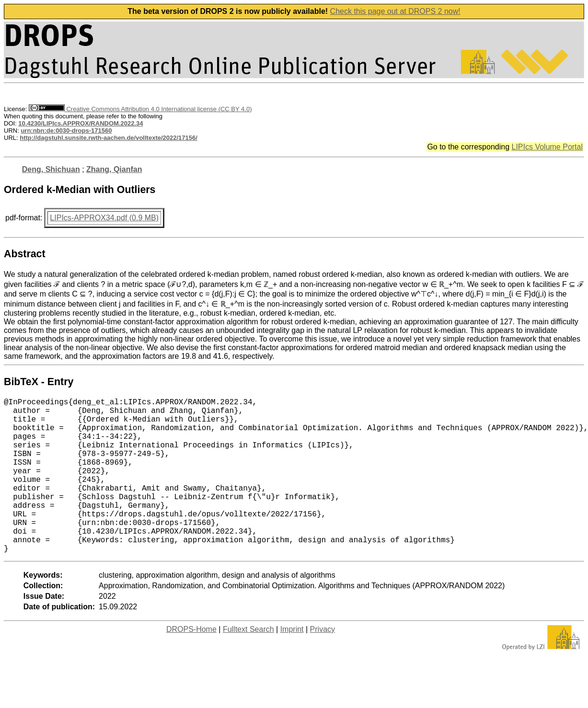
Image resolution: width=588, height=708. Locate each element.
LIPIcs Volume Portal (547, 147)
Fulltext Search (248, 664)
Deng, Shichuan (51, 169)
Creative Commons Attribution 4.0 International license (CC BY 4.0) (140, 109)
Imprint (292, 664)
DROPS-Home (191, 664)
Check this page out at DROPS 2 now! (395, 11)
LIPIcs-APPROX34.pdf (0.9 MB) (104, 218)
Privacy (323, 664)
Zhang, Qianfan (114, 169)
